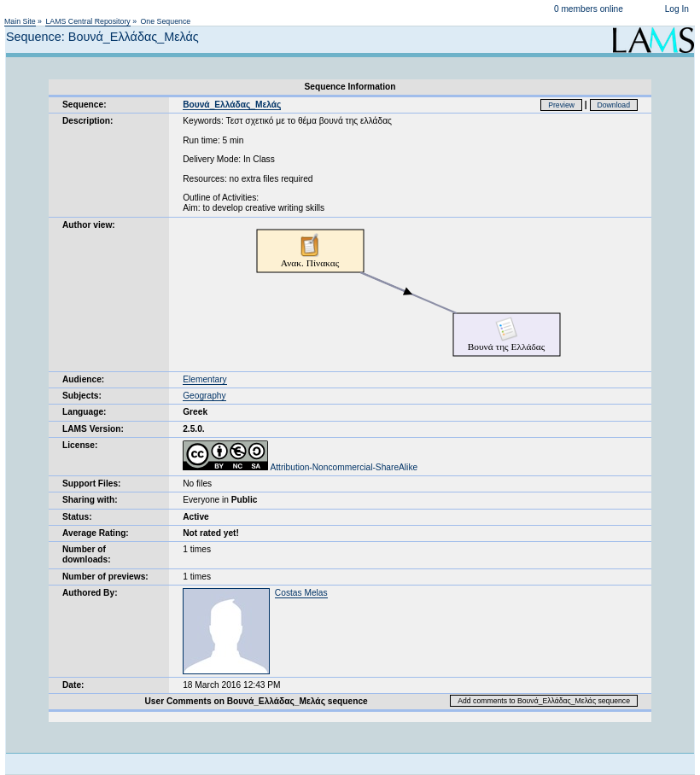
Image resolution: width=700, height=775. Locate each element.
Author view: (89, 225)
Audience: (83, 379)
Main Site (20, 21)
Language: (85, 412)
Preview (561, 105)
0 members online (589, 9)
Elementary (205, 379)
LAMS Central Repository (87, 21)
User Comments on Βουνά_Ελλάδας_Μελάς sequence (257, 701)
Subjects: (82, 396)
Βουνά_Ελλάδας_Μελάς (232, 105)
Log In (677, 9)
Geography (204, 396)
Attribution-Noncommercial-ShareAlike (300, 467)
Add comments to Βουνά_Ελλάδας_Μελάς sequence (544, 701)
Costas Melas (301, 593)
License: (80, 445)
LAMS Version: (93, 429)
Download (614, 105)
